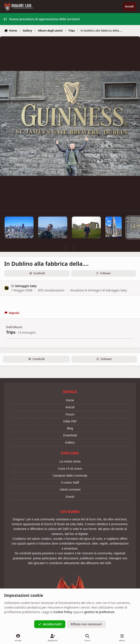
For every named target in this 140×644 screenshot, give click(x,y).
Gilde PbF (70, 421)
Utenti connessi (70, 489)
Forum (70, 414)
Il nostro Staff (70, 483)
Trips (11, 332)
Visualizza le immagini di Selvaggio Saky (99, 290)
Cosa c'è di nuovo (70, 469)
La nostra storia (70, 461)
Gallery (70, 442)
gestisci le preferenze (99, 612)
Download (70, 435)
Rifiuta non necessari (86, 624)
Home (70, 400)
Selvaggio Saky (26, 286)
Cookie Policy (63, 612)
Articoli (70, 407)
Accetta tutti (50, 624)
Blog (70, 428)
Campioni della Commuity (70, 476)
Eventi (70, 497)
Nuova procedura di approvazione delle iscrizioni (42, 19)
